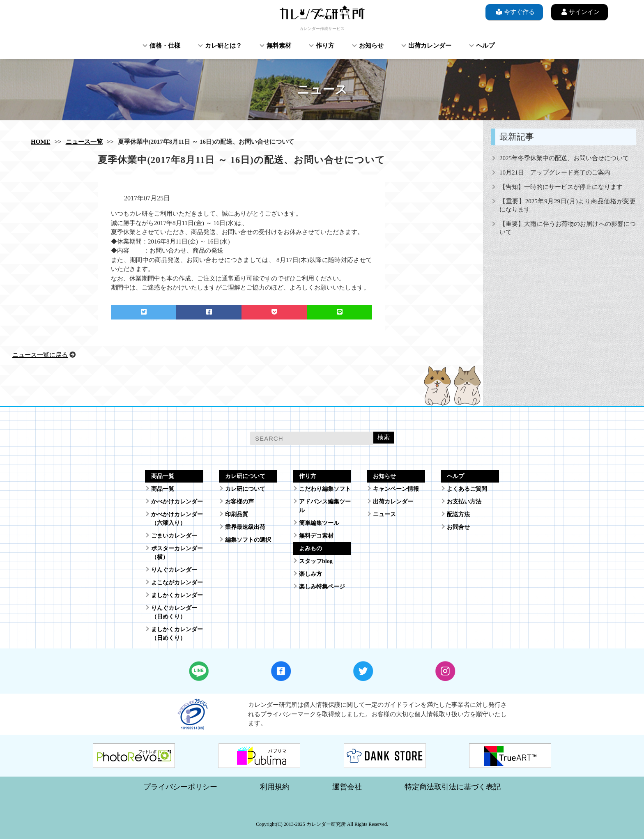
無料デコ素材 (316, 536)
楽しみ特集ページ (322, 587)
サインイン (580, 12)
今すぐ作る (514, 12)
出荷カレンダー (430, 46)
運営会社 (347, 787)
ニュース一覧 (84, 142)
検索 (384, 437)
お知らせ (371, 46)
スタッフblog (316, 561)
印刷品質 (237, 514)
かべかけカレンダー (177, 502)
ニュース (384, 514)
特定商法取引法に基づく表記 (453, 787)
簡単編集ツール (319, 523)
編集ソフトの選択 (248, 540)
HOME (41, 142)
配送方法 (458, 514)
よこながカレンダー (177, 583)
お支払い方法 (464, 502)
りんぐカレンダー (174, 570)
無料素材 (279, 46)
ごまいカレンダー (174, 536)
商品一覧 (163, 489)
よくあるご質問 (467, 489)
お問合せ (458, 527)
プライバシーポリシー (180, 787)
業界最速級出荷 (245, 527)
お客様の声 (239, 502)
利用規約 (275, 787)
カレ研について (245, 489)
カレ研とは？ (223, 46)
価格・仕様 (165, 46)
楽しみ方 (310, 574)
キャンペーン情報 (396, 489)
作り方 (325, 46)
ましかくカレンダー (177, 595)
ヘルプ (485, 46)
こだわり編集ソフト (325, 489)
